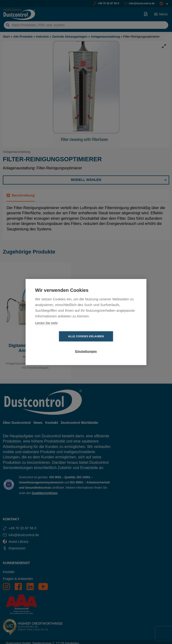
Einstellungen (113, 344)
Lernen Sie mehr (46, 330)
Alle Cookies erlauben (59, 344)
